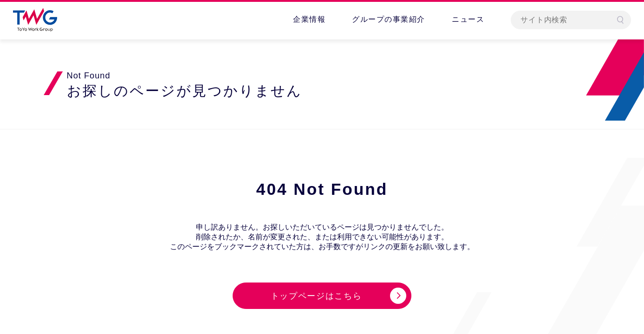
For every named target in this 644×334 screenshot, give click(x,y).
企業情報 (309, 19)
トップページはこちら (316, 296)
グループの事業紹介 (389, 19)
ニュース (468, 19)
